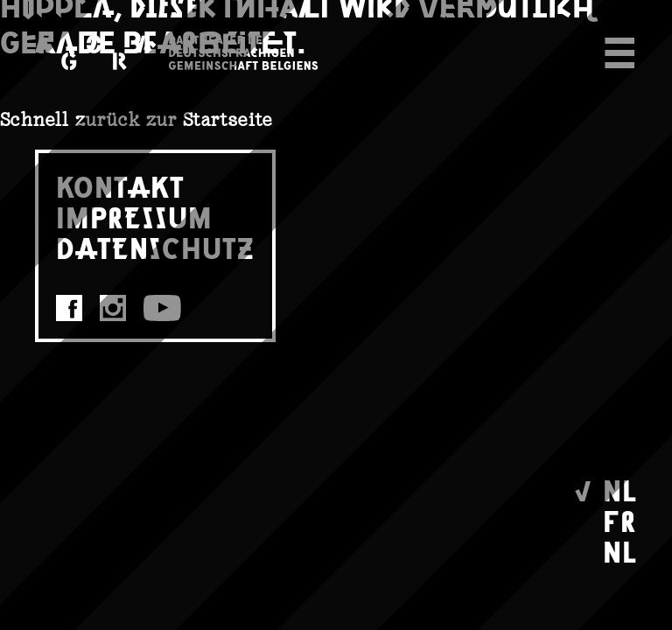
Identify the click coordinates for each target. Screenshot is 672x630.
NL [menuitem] (620, 490)
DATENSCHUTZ (155, 247)
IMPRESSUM (134, 217)
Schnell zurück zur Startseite (136, 119)
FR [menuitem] (620, 520)
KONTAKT (120, 186)
